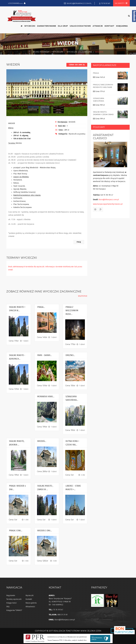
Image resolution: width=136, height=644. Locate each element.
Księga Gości (11, 602)
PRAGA (96, 73)
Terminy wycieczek (14, 599)
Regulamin (11, 595)
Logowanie (16, 3)
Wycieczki (30, 595)
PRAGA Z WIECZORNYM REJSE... (72, 310)
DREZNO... (70, 355)
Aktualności (30, 606)
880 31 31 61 (63, 614)
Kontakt (29, 599)
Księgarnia (122, 26)
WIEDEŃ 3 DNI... (45, 530)
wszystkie (83, 295)
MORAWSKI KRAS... (46, 396)
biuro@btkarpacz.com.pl (79, 3)
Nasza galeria (31, 602)
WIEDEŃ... (42, 440)
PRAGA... (41, 306)
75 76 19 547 (106, 3)
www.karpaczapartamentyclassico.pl (108, 204)
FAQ (78, 241)
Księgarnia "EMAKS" (14, 610)
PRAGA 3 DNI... (16, 530)
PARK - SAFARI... (45, 355)
